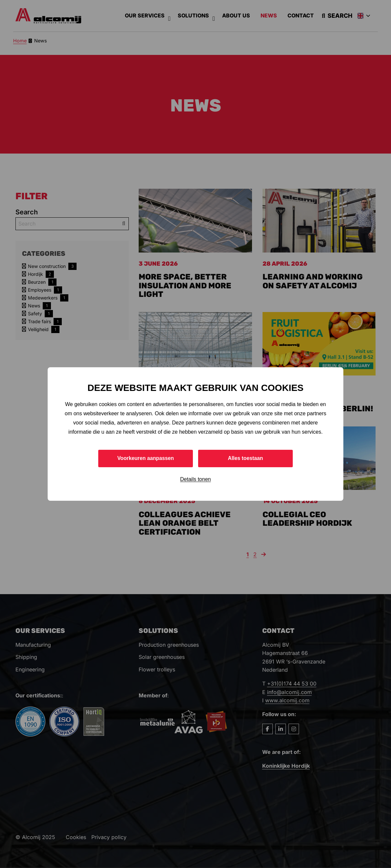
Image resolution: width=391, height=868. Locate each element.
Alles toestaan (245, 458)
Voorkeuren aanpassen (146, 458)
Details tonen (195, 479)
